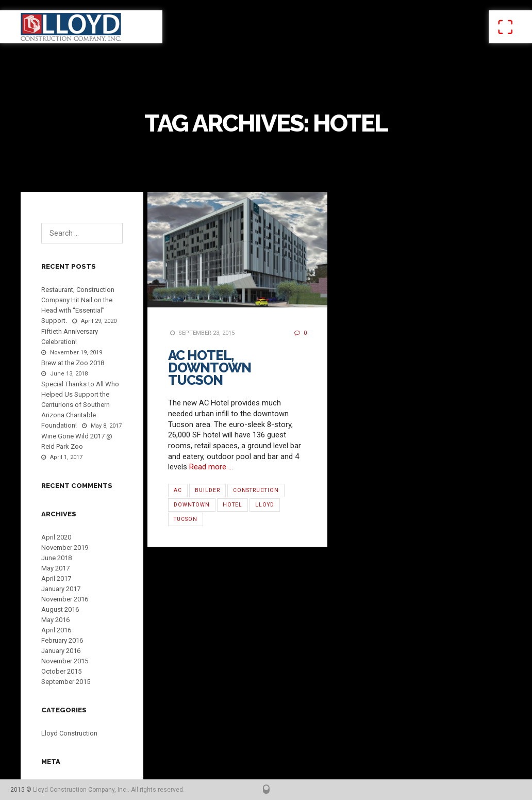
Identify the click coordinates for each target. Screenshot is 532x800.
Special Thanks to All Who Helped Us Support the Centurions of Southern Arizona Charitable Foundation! (80, 405)
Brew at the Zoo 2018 (73, 363)
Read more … (211, 467)
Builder (207, 490)
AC (178, 490)
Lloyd (265, 505)
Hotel (232, 505)
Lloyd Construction (69, 733)
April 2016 (56, 630)
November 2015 (65, 661)
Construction (256, 490)
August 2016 (60, 609)
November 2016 (65, 599)
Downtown (192, 505)
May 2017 (55, 568)
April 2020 (56, 537)
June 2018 (56, 558)
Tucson (186, 519)
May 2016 (55, 620)
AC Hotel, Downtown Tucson (210, 368)
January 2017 (61, 589)
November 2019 (65, 548)
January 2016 (61, 651)
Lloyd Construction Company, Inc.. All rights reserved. (109, 790)
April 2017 (56, 578)
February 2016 (62, 640)
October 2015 (61, 671)
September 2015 (66, 682)
